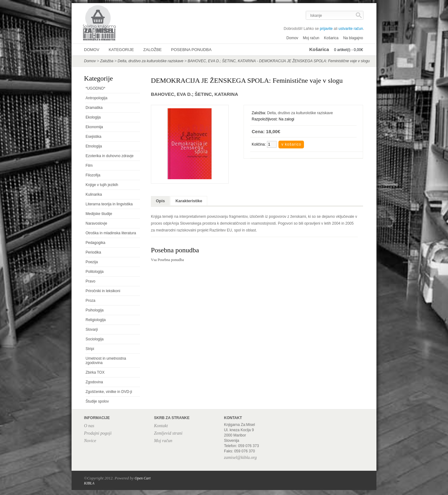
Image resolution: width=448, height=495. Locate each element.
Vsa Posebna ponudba (167, 260)
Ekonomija (94, 127)
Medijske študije (99, 214)
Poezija (92, 262)
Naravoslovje (96, 223)
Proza (90, 301)
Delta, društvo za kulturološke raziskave (150, 61)
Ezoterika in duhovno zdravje (110, 156)
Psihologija (95, 310)
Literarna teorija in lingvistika (109, 204)
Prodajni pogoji (98, 433)
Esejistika (93, 137)
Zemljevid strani (168, 433)
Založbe (153, 50)
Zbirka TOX (95, 372)
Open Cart (143, 478)
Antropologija (96, 98)
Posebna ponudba (191, 50)
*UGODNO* (95, 88)
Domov (292, 38)
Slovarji (92, 329)
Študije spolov (97, 401)
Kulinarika (94, 194)
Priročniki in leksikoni (103, 291)
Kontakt (161, 426)
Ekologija (93, 117)
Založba (107, 61)
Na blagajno (353, 38)
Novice (90, 441)
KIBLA (89, 483)
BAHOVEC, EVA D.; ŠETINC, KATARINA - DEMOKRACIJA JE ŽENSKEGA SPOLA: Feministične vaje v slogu (279, 61)
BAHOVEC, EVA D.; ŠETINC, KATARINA (194, 94)
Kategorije (121, 50)
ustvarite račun (351, 29)
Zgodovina (94, 382)
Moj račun (311, 38)
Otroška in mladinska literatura (111, 233)
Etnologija (94, 146)
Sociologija (95, 339)
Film (89, 166)
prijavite (326, 29)
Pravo (90, 281)
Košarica (331, 38)
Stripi (90, 349)
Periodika (93, 252)
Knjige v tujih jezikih (102, 185)
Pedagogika (95, 243)
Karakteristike (189, 201)
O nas (89, 426)
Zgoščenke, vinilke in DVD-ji (109, 392)
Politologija (95, 272)
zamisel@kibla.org (240, 458)
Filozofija (93, 175)
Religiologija (96, 320)
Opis (160, 201)
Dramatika (94, 108)
